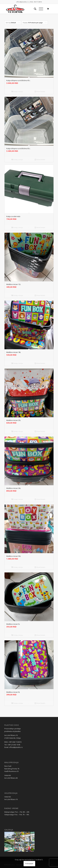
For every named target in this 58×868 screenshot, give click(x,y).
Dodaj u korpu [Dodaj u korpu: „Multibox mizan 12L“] (17, 295)
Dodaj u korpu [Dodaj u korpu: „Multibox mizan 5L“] (17, 635)
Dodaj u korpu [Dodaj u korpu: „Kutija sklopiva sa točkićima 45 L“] (17, 91)
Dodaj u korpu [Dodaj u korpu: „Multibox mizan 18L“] (17, 363)
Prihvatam (29, 864)
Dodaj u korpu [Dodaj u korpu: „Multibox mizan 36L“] (17, 499)
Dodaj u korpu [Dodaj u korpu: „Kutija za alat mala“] (17, 227)
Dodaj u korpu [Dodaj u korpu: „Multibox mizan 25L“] (17, 431)
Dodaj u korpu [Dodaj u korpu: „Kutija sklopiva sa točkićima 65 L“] (17, 160)
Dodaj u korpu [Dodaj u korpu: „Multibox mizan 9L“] (17, 703)
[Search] (34, 9)
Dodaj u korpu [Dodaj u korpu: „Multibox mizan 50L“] (17, 567)
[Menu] (40, 9)
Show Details (40, 91)
